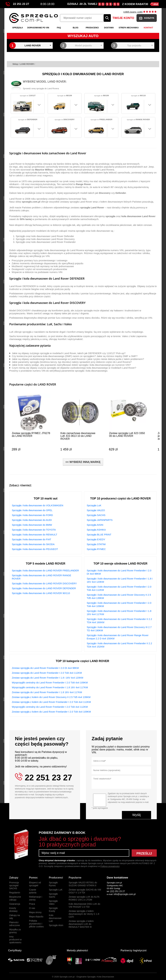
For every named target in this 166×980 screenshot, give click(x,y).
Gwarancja (15, 904)
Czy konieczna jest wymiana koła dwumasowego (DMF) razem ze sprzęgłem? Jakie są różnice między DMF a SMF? (75, 356)
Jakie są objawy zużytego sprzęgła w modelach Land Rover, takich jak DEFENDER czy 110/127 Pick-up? (69, 353)
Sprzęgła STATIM (96, 544)
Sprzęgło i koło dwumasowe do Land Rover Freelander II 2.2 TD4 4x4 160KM (119, 621)
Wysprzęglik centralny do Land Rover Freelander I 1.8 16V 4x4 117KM (50, 687)
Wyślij (136, 815)
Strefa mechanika (129, 28)
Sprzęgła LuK (94, 505)
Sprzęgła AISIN (95, 525)
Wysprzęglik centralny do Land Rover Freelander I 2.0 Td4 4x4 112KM (50, 707)
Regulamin (15, 893)
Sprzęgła (18, 28)
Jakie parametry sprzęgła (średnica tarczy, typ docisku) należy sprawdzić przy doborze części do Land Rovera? (72, 362)
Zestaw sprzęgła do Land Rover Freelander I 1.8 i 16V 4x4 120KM (47, 678)
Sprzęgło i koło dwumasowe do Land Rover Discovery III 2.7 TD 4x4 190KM (119, 629)
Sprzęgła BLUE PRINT (99, 535)
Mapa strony (35, 912)
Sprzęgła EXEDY (96, 539)
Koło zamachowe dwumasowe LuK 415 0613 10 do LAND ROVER (78, 436)
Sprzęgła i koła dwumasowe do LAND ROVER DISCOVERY (44, 583)
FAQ (59, 28)
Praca (32, 904)
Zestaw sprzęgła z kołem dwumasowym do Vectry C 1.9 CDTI (84, 914)
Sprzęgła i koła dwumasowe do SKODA (33, 544)
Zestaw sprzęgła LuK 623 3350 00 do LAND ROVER (127, 435)
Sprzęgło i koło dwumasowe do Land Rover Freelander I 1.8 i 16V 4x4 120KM (120, 580)
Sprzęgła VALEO (96, 510)
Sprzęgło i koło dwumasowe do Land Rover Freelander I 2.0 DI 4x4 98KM (119, 572)
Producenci (92, 28)
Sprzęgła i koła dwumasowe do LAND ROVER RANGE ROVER (41, 577)
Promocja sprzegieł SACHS (14, 885)
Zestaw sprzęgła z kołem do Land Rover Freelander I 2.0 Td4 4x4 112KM (51, 702)
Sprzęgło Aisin (56, 925)
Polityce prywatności (110, 866)
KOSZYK (147, 18)
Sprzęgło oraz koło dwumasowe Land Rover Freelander (46, 242)
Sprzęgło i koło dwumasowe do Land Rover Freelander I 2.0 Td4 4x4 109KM (119, 604)
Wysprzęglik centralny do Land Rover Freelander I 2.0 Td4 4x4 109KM (50, 683)
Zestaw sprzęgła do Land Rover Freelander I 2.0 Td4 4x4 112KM (47, 673)
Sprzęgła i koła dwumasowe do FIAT (31, 539)
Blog (76, 28)
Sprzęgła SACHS (96, 515)
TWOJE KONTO (123, 18)
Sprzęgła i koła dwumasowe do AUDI (32, 520)
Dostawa (109, 28)
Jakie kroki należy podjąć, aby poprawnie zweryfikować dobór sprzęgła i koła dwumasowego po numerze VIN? (71, 365)
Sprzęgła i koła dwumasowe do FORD (32, 515)
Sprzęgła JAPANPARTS (100, 520)
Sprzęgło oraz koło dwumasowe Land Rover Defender (45, 236)
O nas (32, 908)
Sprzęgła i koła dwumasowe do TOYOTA (34, 530)
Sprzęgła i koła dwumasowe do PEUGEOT (35, 549)
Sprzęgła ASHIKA (96, 530)
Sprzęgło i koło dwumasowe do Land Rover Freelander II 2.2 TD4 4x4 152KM (119, 645)
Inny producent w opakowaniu (15, 940)
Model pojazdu (83, 45)
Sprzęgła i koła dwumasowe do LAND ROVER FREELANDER (45, 570)
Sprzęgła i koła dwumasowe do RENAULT (35, 535)
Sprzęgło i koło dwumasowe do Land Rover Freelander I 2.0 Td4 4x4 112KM (119, 588)
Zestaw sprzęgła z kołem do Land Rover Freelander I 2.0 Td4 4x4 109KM (51, 712)
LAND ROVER (33, 45)
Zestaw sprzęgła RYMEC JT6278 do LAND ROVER (31, 435)
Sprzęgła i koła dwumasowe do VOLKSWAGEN (38, 505)
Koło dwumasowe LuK (55, 918)
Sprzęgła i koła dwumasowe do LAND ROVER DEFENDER (44, 588)
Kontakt (148, 28)
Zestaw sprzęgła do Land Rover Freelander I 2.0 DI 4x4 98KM (45, 668)
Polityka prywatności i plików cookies (36, 924)
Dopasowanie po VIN (38, 28)
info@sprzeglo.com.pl (125, 894)
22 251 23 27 (17, 4)
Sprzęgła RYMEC (96, 549)
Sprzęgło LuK (56, 890)
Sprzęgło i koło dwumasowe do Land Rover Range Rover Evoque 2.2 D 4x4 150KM (118, 637)
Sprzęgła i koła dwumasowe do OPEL (32, 510)
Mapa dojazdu (36, 917)
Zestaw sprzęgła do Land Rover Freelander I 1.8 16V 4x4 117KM (47, 692)
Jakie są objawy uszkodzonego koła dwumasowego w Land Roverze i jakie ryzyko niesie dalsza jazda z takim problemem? (78, 359)
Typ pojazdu (134, 45)
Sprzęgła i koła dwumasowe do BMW (32, 525)
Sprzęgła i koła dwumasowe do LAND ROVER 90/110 (41, 593)
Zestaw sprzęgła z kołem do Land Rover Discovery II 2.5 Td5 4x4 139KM (51, 697)
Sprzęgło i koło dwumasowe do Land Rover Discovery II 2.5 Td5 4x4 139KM (119, 596)
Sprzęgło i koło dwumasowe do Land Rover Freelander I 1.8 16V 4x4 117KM (119, 613)
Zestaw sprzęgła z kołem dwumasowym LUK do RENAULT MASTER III (81, 924)
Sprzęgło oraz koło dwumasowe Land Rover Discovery (45, 239)
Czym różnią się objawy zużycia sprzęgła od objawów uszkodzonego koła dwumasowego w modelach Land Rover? (74, 368)
